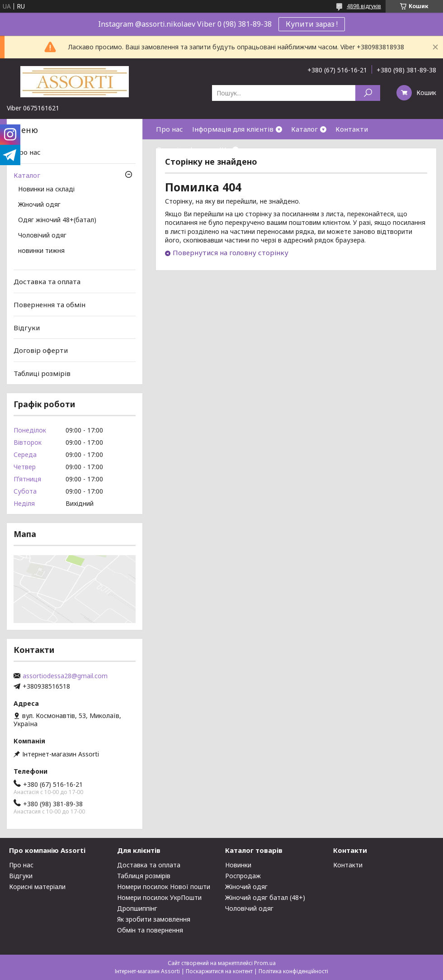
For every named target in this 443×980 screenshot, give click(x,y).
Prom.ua (265, 963)
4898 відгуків (364, 6)
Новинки (238, 865)
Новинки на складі (46, 190)
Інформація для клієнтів (233, 129)
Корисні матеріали (37, 887)
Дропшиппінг (137, 908)
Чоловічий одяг (42, 236)
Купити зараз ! (312, 24)
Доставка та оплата (47, 281)
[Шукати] (368, 93)
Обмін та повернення (150, 930)
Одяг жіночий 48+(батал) (57, 220)
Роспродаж (243, 876)
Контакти (352, 129)
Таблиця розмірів (144, 876)
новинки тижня (41, 251)
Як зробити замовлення (154, 919)
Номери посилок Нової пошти (164, 887)
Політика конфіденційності (293, 971)
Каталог (304, 129)
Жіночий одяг (39, 205)
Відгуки (27, 327)
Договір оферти (183, 149)
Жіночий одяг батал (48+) (265, 897)
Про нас (170, 129)
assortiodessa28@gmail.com (65, 676)
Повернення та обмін (49, 304)
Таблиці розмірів (42, 373)
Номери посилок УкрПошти (159, 897)
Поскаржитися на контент (219, 971)
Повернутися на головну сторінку (231, 252)
